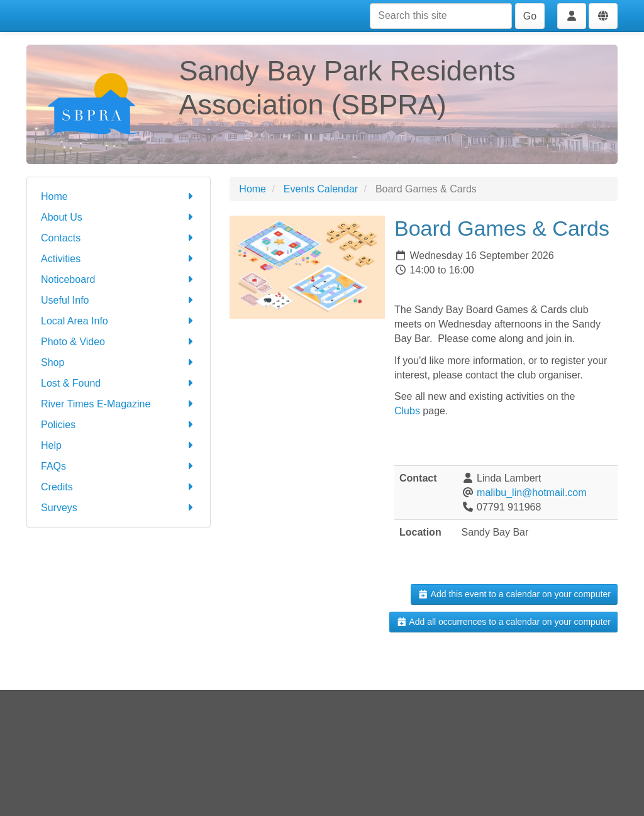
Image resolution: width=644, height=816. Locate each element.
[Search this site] (441, 16)
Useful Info (119, 300)
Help (119, 445)
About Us (119, 217)
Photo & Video (119, 342)
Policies (119, 425)
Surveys (119, 508)
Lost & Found (119, 383)
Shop (119, 362)
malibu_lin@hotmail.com (532, 493)
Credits (119, 487)
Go (530, 16)
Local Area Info (119, 321)
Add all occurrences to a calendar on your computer (503, 622)
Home (119, 196)
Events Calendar (321, 189)
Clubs (407, 411)
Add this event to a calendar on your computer (514, 594)
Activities (119, 259)
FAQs (119, 466)
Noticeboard (119, 279)
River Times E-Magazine (119, 404)
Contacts (119, 238)
